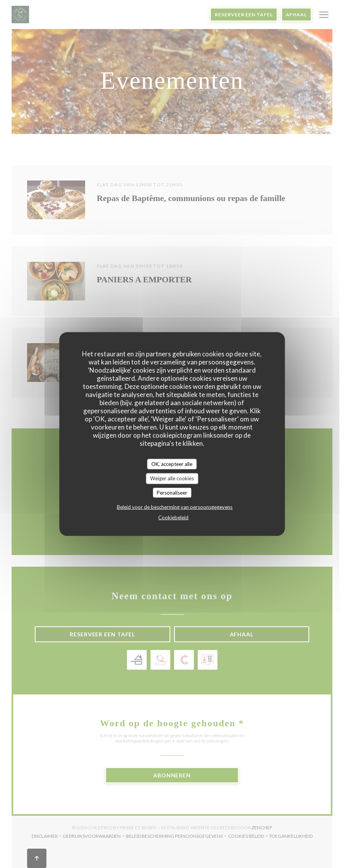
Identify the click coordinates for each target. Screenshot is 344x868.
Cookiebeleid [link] (173, 517)
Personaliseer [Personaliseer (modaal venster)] (172, 492)
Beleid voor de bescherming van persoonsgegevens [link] (175, 507)
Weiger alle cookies (172, 478)
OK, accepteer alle (172, 464)
